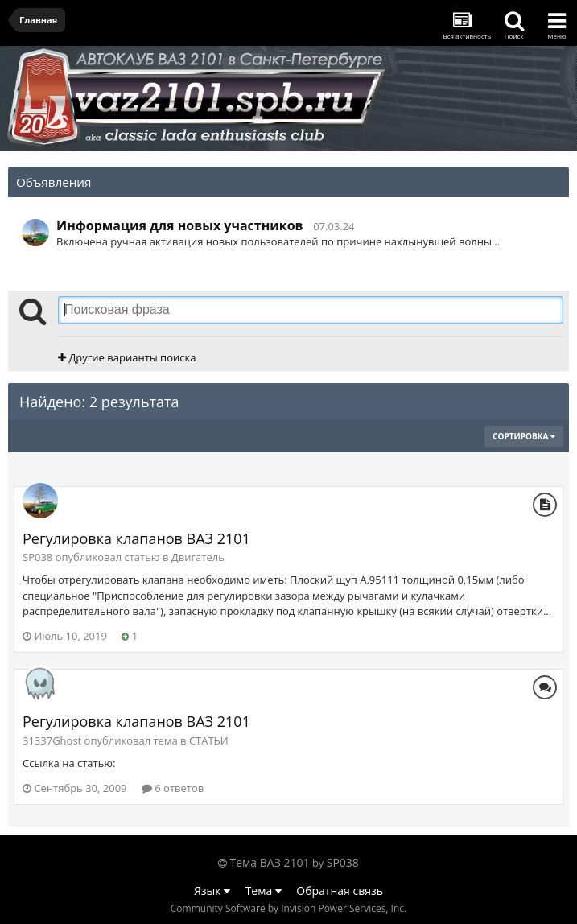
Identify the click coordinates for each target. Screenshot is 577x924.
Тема (264, 891)
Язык (212, 891)
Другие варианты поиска (127, 357)
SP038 (343, 862)
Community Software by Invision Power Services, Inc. (288, 908)
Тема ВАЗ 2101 (270, 862)
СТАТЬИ (209, 740)
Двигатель (198, 557)
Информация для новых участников (180, 225)
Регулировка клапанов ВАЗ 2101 (136, 538)
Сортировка (524, 436)
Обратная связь (340, 891)
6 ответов (173, 788)
